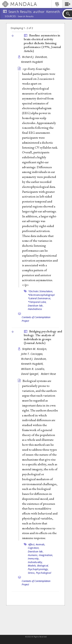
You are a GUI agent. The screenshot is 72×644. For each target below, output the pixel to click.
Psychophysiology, (38, 569)
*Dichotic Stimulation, (41, 291)
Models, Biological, (38, 566)
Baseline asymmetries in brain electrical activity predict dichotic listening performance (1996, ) (42, 43)
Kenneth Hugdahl (32, 62)
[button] (67, 4)
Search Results (26, 16)
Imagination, (46, 555)
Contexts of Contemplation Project (36, 583)
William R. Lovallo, (34, 369)
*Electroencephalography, (43, 295)
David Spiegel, (31, 374)
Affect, (32, 544)
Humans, (33, 555)
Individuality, (35, 562)
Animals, (41, 544)
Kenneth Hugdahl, (33, 364)
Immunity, (34, 558)
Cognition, (34, 548)
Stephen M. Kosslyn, (35, 349)
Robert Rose (48, 374)
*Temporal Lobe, (37, 302)
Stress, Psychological (39, 573)
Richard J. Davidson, (35, 57)
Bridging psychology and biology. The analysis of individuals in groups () (43, 337)
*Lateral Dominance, (39, 298)
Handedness (35, 309)
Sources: (11, 17)
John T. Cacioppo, (33, 354)
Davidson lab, (36, 306)
